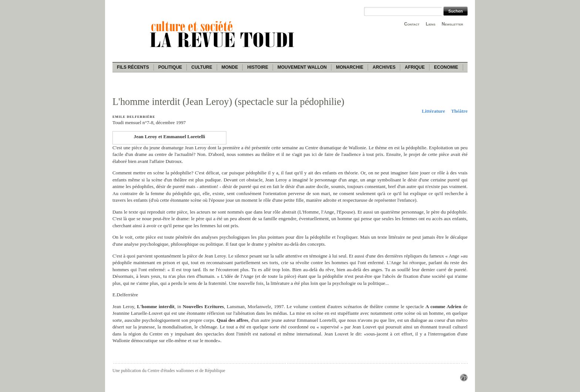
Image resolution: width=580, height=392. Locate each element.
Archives (384, 67)
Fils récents (133, 67)
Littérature (433, 111)
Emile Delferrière (134, 117)
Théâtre (459, 111)
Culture (202, 67)
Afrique (415, 67)
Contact (412, 24)
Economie (446, 67)
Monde (230, 67)
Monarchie (350, 67)
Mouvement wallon (302, 67)
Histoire (257, 67)
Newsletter (452, 24)
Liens (431, 24)
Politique (170, 67)
